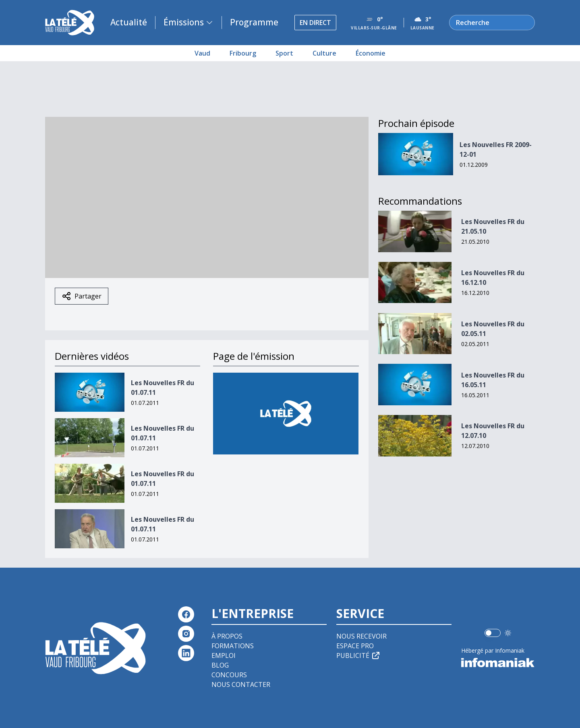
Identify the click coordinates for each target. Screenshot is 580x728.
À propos (227, 636)
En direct (315, 23)
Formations (233, 646)
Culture (324, 53)
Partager (82, 296)
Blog (220, 665)
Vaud (202, 53)
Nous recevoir (361, 636)
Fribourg (243, 53)
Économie (371, 53)
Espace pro (355, 646)
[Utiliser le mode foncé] (508, 633)
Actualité (129, 22)
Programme (254, 22)
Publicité (358, 655)
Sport (284, 53)
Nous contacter (241, 684)
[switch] (493, 633)
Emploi (224, 655)
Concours (229, 675)
